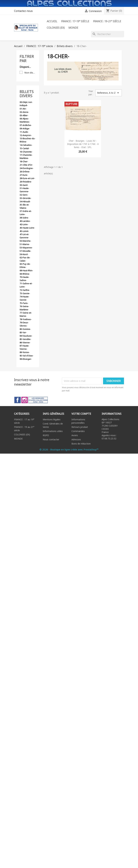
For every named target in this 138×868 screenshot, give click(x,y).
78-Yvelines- (26, 319)
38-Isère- (24, 218)
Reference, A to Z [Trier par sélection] (108, 93)
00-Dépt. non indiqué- (26, 104)
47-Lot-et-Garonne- (24, 236)
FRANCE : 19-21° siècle (107, 21)
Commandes (78, 431)
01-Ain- (23, 109)
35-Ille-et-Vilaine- (24, 206)
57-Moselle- (25, 251)
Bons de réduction (81, 444)
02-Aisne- (24, 112)
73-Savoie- (25, 293)
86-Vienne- (25, 343)
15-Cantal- (24, 148)
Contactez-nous (23, 11)
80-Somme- (25, 329)
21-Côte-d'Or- (26, 165)
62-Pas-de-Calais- (25, 259)
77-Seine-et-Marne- (26, 314)
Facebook (18, 400)
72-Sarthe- (25, 290)
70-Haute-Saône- (24, 279)
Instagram (25, 400)
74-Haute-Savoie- (24, 298)
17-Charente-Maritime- (26, 157)
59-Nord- (24, 254)
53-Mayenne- (26, 248)
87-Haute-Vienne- (24, 347)
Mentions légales (52, 419)
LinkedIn (38, 400)
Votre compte (81, 414)
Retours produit (80, 427)
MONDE (18, 439)
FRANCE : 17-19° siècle (75, 21)
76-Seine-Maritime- (24, 308)
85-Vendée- (25, 339)
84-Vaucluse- (26, 336)
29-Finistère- (26, 182)
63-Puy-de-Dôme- (25, 266)
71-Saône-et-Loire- (26, 285)
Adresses (76, 439)
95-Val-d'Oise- (26, 356)
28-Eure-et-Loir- (27, 178)
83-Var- (23, 332)
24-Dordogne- (26, 168)
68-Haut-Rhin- (26, 270)
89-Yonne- (25, 352)
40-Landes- (25, 221)
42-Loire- (24, 224)
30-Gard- (24, 185)
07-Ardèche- (26, 125)
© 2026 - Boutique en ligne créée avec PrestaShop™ (69, 449)
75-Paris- (24, 303)
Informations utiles (53, 431)
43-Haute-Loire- (27, 228)
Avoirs (75, 435)
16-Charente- (26, 152)
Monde (73, 28)
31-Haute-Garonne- (24, 190)
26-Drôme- (25, 172)
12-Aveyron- (26, 135)
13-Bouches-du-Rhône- (27, 140)
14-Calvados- (26, 145)
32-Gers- (24, 195)
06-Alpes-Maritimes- (25, 120)
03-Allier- (24, 115)
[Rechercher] (108, 34)
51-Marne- (25, 244)
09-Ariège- (25, 129)
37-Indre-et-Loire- (26, 213)
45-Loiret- (24, 231)
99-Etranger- (26, 359)
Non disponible (30, 73)
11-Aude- (24, 132)
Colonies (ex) (56, 28)
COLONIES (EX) (22, 434)
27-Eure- (24, 175)
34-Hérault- (25, 202)
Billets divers (27, 94)
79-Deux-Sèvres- (24, 324)
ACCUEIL (52, 21)
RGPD (46, 435)
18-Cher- (24, 161)
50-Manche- (25, 241)
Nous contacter (51, 439)
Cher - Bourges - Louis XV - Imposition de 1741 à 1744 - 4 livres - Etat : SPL (83, 144)
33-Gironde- (25, 198)
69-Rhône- (25, 274)
